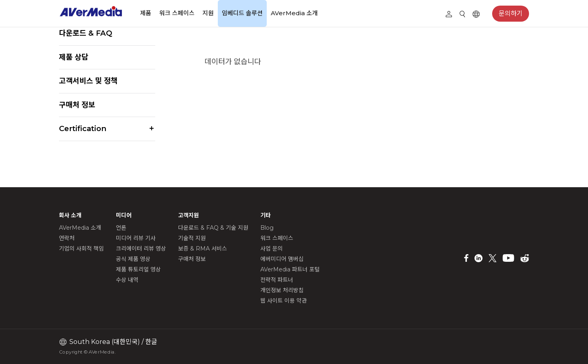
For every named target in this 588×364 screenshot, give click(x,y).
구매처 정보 (77, 105)
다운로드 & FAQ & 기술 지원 (213, 228)
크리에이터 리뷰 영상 (141, 249)
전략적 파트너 (277, 280)
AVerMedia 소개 (294, 13)
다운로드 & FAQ (86, 33)
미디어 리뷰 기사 (136, 238)
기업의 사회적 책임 (81, 249)
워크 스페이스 (177, 13)
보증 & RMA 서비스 (203, 249)
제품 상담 (74, 57)
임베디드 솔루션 (242, 13)
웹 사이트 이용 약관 (284, 301)
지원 (208, 13)
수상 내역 (127, 280)
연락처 (67, 238)
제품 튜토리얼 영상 (138, 269)
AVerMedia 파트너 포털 (290, 269)
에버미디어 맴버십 (282, 259)
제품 (146, 13)
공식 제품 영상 (133, 259)
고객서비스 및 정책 (88, 81)
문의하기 (511, 13)
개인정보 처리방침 (282, 290)
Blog (267, 228)
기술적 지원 (192, 238)
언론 (121, 228)
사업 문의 (272, 249)
